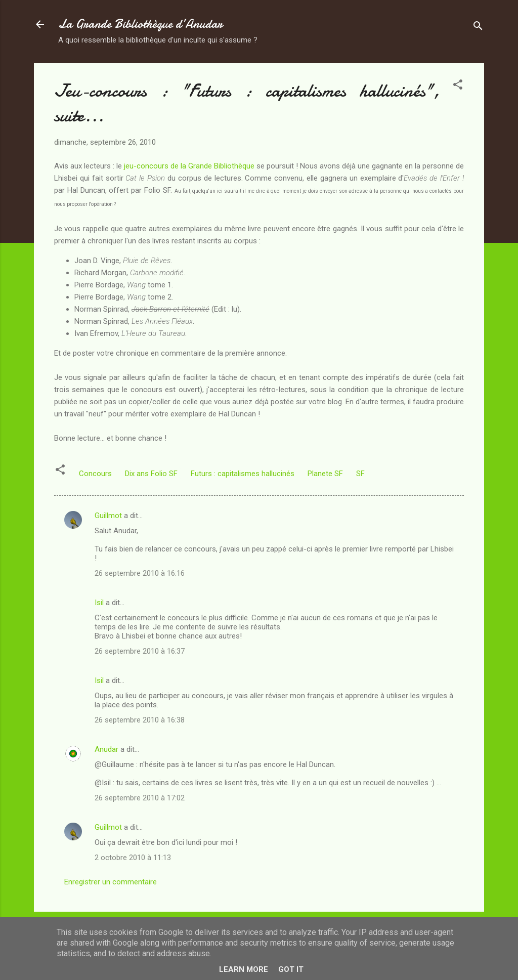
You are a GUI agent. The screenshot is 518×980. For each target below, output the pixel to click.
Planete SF (325, 474)
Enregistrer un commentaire (111, 882)
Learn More (244, 969)
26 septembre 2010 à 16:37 (140, 651)
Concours (95, 474)
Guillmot (108, 516)
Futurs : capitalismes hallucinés (243, 474)
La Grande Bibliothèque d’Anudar (140, 24)
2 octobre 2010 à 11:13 (133, 858)
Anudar (106, 749)
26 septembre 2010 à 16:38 (140, 720)
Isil (99, 603)
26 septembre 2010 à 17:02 (140, 798)
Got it (291, 969)
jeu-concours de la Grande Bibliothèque (189, 166)
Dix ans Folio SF (151, 474)
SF (360, 474)
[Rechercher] (478, 28)
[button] (458, 86)
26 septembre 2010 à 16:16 (140, 573)
